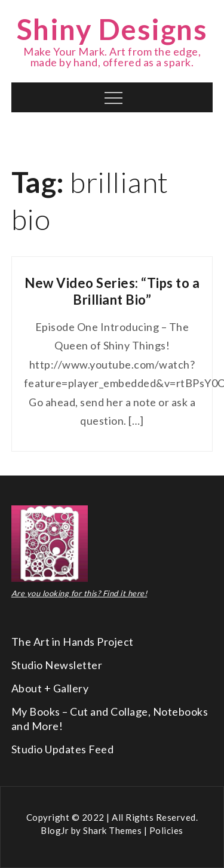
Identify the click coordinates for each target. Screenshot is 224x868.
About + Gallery (50, 688)
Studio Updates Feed (63, 749)
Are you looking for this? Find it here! (79, 593)
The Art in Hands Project (73, 642)
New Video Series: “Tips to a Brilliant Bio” (112, 292)
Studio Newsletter (57, 665)
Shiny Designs (112, 29)
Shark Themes (113, 830)
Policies (166, 830)
